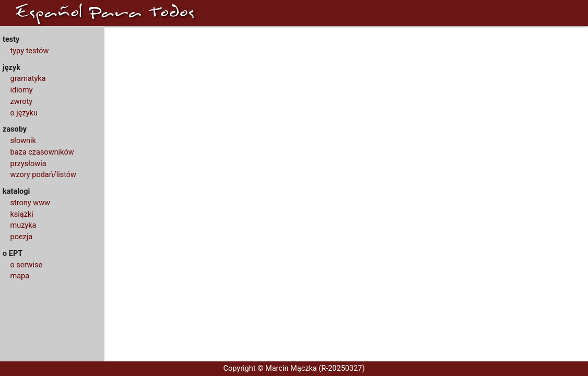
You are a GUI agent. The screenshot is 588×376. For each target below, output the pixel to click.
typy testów (30, 51)
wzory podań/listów (44, 175)
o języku (24, 113)
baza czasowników (42, 152)
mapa (20, 276)
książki (22, 214)
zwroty (22, 102)
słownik (23, 141)
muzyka (23, 225)
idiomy (22, 90)
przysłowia (28, 164)
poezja (22, 237)
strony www (30, 203)
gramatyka (28, 79)
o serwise (27, 265)
